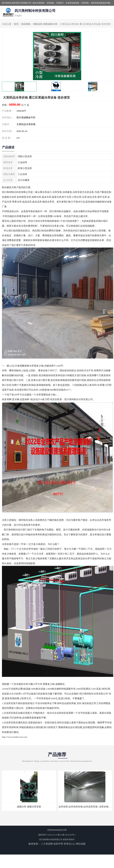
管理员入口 (69, 844)
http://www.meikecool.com (15, 737)
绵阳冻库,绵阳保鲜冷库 (45, 24)
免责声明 (58, 844)
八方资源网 (47, 844)
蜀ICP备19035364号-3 (66, 835)
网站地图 (81, 844)
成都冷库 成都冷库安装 (29, 807)
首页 (16, 24)
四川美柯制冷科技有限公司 (51, 840)
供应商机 (26, 24)
